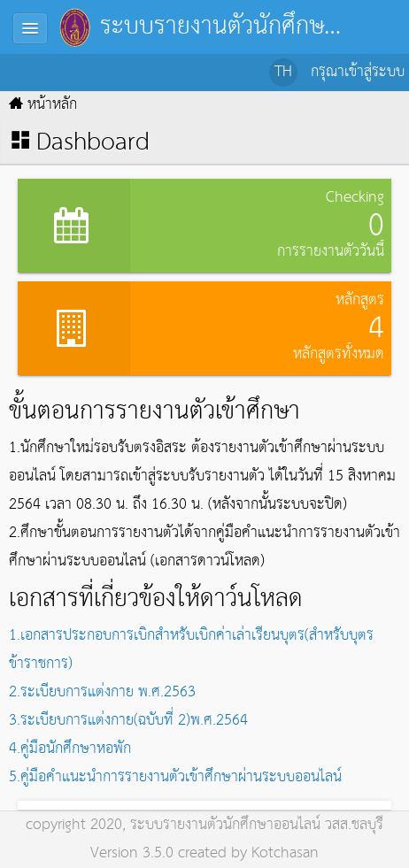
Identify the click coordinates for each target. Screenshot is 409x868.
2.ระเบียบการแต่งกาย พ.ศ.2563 (102, 692)
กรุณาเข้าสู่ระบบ (358, 72)
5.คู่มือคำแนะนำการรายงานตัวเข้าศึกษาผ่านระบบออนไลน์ (175, 777)
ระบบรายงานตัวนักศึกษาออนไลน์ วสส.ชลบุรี (257, 825)
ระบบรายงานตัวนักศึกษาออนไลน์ (204, 27)
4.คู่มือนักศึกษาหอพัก (70, 749)
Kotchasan (285, 853)
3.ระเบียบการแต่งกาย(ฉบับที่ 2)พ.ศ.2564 (128, 721)
